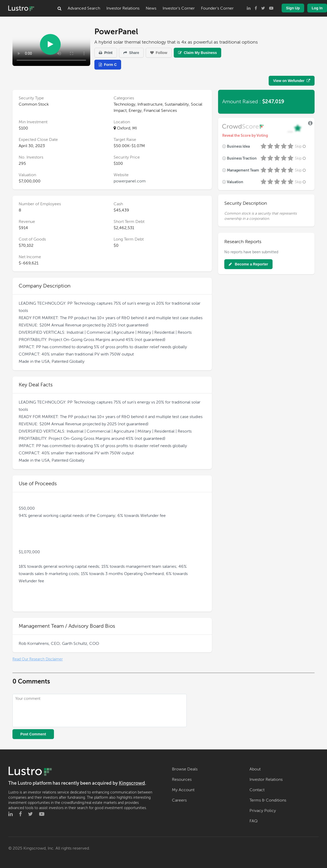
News (151, 8)
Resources (182, 780)
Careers (179, 800)
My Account (183, 790)
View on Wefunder (292, 81)
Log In (317, 8)
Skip (301, 146)
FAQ (253, 821)
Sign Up (293, 8)
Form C (108, 65)
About (255, 769)
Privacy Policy (263, 811)
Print (106, 53)
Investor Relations (123, 8)
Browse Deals (185, 769)
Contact (257, 790)
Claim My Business (198, 53)
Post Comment (33, 734)
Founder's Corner (217, 8)
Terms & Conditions (268, 800)
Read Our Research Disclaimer (38, 659)
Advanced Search (84, 8)
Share (131, 53)
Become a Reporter (248, 264)
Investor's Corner (179, 8)
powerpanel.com (130, 181)
